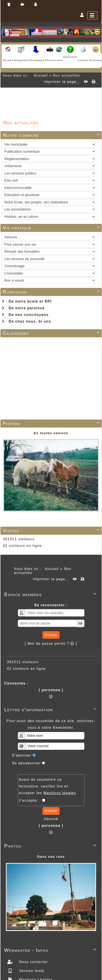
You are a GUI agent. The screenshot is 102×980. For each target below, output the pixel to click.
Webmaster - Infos (51, 950)
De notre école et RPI (27, 301)
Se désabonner (26, 763)
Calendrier (52, 333)
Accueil (41, 75)
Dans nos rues (51, 856)
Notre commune (52, 135)
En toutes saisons (51, 433)
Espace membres (51, 594)
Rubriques (52, 292)
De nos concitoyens (25, 315)
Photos (52, 423)
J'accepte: (31, 800)
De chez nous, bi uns (27, 321)
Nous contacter (33, 962)
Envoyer (51, 635)
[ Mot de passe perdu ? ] (51, 644)
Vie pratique (52, 228)
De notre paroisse (23, 308)
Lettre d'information (51, 710)
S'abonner (22, 755)
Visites (52, 531)
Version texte (31, 971)
